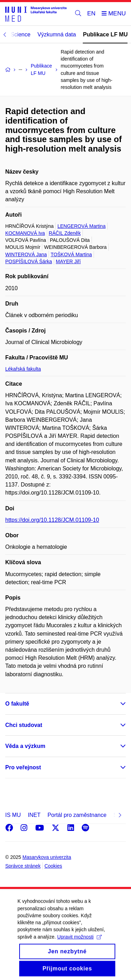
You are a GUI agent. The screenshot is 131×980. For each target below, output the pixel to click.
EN (92, 13)
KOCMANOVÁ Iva (25, 233)
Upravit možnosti (79, 943)
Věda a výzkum (25, 746)
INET (34, 815)
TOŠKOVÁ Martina (71, 254)
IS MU (13, 815)
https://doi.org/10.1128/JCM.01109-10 (52, 520)
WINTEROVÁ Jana (26, 254)
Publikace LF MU (105, 34)
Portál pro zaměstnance (77, 815)
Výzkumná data (57, 34)
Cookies (53, 866)
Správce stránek (23, 866)
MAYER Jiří (68, 261)
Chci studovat (24, 725)
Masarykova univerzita (47, 857)
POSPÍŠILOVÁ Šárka (29, 261)
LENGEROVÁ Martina (81, 226)
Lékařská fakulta (23, 369)
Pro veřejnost (23, 767)
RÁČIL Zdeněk (65, 233)
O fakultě (17, 704)
